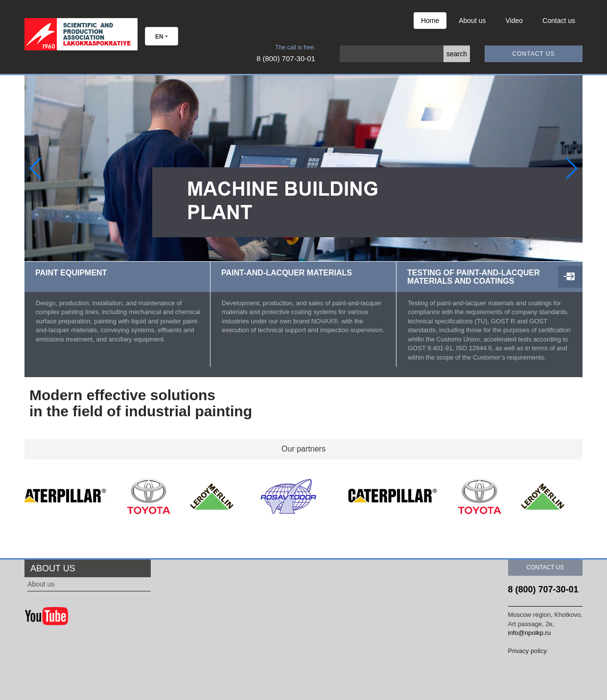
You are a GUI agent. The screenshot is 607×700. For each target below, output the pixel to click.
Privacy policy (527, 651)
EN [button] (159, 37)
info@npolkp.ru (530, 633)
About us (472, 21)
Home (430, 21)
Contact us (559, 21)
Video (514, 21)
